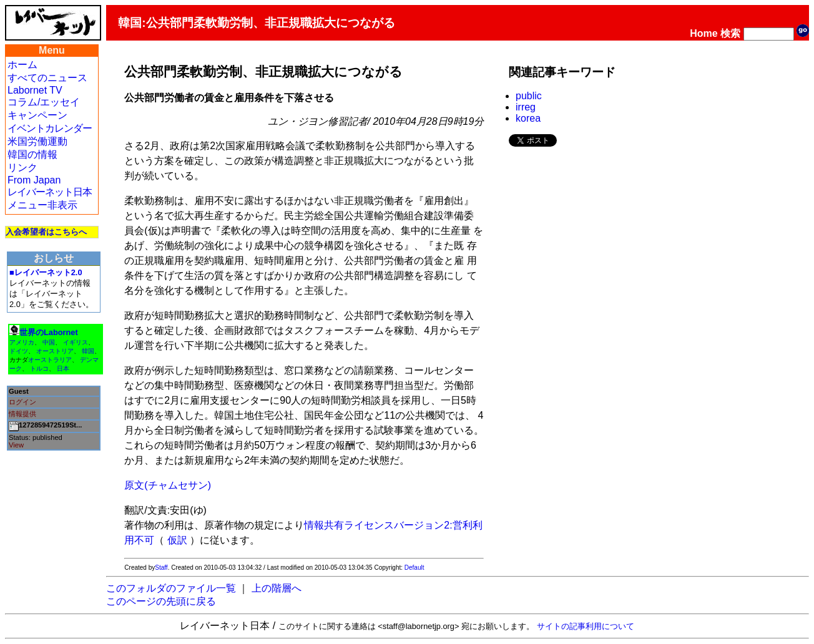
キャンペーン (37, 115)
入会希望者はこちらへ (46, 232)
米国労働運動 (37, 141)
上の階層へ (277, 588)
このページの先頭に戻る (161, 601)
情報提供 (22, 414)
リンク (22, 168)
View (16, 445)
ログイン (22, 402)
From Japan (34, 180)
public (529, 96)
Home (704, 33)
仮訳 (177, 540)
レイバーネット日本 (50, 192)
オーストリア (55, 351)
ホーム (22, 65)
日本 (63, 368)
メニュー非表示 (42, 205)
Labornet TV (35, 90)
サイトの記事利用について (586, 626)
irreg (526, 107)
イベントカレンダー (50, 128)
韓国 (88, 351)
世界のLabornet (49, 332)
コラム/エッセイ (44, 102)
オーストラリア (50, 360)
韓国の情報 (32, 154)
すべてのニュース (47, 78)
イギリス (76, 342)
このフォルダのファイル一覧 (171, 588)
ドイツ (19, 351)
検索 (730, 33)
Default (414, 568)
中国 (49, 342)
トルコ (39, 368)
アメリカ (22, 342)
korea (528, 118)
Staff (161, 568)
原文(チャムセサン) (168, 485)
